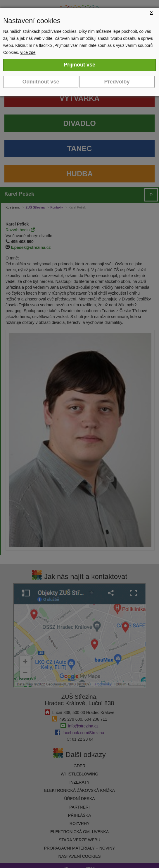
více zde (28, 52)
